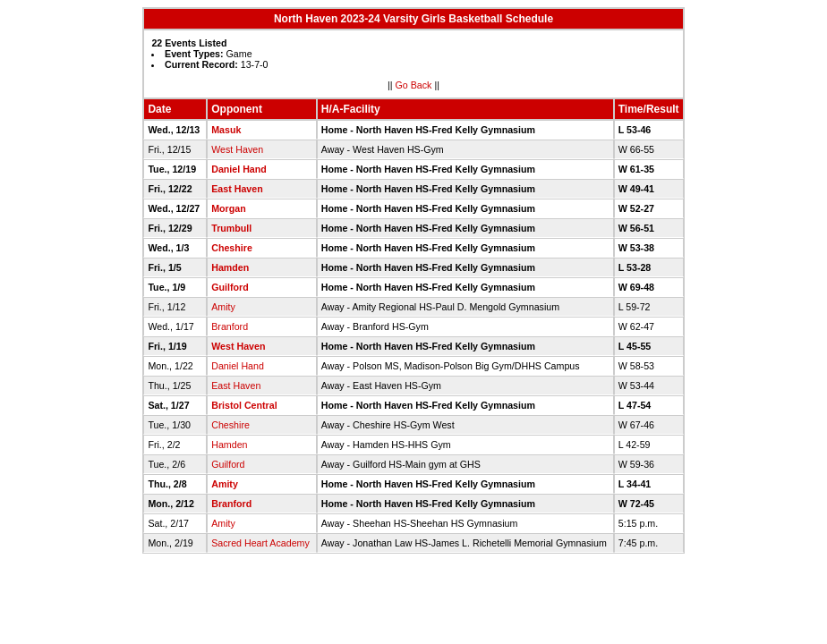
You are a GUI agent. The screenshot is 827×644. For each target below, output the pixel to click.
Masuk (226, 130)
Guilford (230, 287)
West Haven (237, 149)
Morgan (228, 208)
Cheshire (232, 248)
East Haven (237, 189)
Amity (223, 307)
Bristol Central (244, 405)
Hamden (230, 267)
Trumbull (231, 228)
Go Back (414, 85)
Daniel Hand (239, 169)
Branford (230, 326)
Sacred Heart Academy (260, 543)
